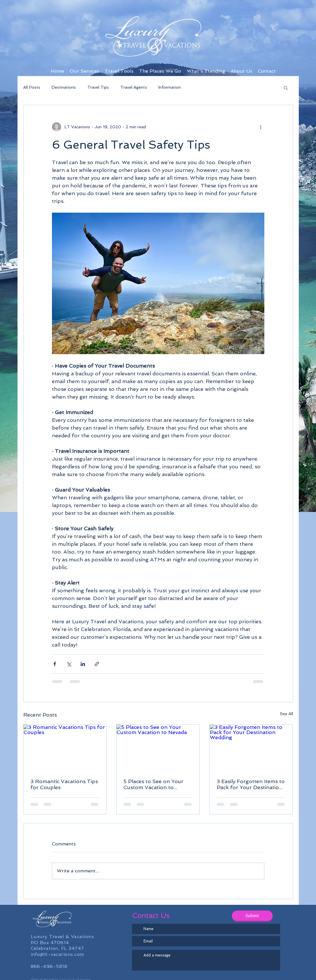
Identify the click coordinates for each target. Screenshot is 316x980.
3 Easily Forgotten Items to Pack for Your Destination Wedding (251, 784)
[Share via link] (97, 664)
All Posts (32, 87)
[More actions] (261, 127)
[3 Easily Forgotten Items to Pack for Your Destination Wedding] (251, 748)
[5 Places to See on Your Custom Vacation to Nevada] (158, 748)
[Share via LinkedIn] (83, 664)
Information (170, 87)
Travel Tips (98, 87)
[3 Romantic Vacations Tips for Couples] (65, 748)
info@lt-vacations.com (57, 954)
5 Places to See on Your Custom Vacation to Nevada (153, 784)
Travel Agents (134, 87)
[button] (286, 88)
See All (286, 714)
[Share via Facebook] (55, 664)
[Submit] (252, 916)
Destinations (64, 87)
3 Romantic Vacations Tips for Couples (64, 784)
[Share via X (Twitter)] (69, 664)
